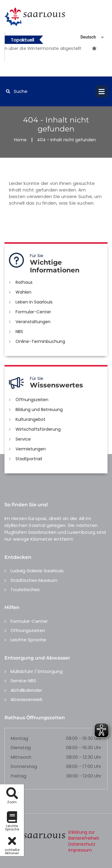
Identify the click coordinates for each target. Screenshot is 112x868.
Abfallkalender (26, 690)
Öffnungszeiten (32, 400)
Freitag (19, 776)
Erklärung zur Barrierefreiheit (84, 835)
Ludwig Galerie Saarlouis (37, 571)
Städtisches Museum (34, 580)
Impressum (80, 850)
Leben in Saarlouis (34, 302)
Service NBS (23, 681)
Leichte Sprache (28, 640)
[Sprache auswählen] (85, 37)
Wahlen (23, 292)
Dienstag (21, 747)
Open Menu (102, 91)
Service (23, 439)
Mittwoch (21, 757)
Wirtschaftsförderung (38, 429)
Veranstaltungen (33, 322)
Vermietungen (31, 449)
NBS (19, 332)
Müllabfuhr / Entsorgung (37, 671)
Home (20, 140)
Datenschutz (82, 844)
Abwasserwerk (26, 699)
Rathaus (24, 282)
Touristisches (25, 589)
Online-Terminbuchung (40, 341)
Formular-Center (33, 312)
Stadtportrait (29, 459)
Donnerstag (24, 766)
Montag (19, 738)
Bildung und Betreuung (39, 410)
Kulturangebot (30, 419)
